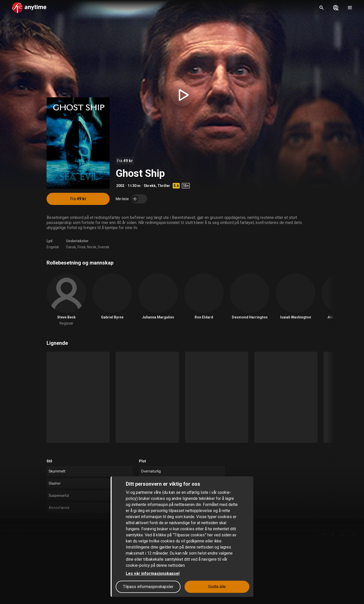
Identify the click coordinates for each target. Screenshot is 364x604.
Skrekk (150, 186)
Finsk (82, 247)
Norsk (92, 247)
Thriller (164, 186)
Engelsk (53, 247)
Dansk (71, 247)
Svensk (104, 247)
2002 (120, 186)
